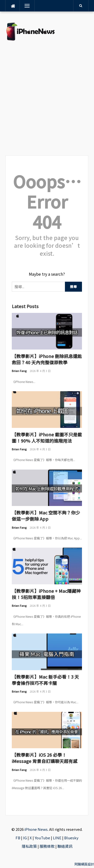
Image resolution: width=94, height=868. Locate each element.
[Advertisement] (47, 98)
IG (25, 838)
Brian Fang (19, 371)
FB (18, 838)
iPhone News (36, 829)
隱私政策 (29, 846)
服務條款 (47, 846)
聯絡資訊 (65, 846)
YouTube (42, 838)
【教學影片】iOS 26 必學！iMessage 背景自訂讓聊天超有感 (45, 758)
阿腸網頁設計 (84, 864)
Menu (26, 6)
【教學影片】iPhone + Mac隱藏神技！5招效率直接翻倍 (46, 594)
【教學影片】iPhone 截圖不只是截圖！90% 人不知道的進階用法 (47, 437)
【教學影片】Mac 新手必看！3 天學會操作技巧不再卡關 (45, 680)
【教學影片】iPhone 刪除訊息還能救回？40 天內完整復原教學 (47, 359)
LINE (57, 838)
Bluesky (71, 838)
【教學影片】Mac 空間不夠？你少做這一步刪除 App (46, 516)
